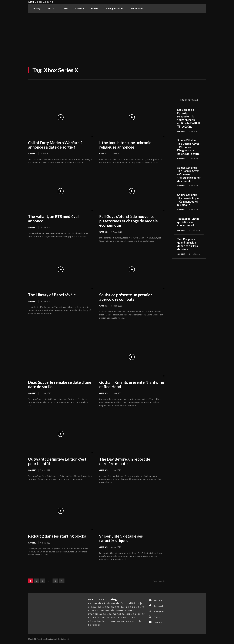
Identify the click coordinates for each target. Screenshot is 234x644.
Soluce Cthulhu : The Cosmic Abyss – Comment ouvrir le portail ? (188, 200)
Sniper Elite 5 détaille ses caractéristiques (121, 538)
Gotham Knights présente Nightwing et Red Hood (132, 385)
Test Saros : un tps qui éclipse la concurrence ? (188, 222)
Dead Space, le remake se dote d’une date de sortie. (60, 385)
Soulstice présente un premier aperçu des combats (126, 297)
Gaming (32, 154)
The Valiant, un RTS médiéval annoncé (53, 219)
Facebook (159, 606)
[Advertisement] (117, 36)
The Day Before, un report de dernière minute (125, 461)
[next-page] (62, 581)
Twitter (158, 617)
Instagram (159, 611)
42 (55, 581)
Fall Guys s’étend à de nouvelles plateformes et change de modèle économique (128, 221)
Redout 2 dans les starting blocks (57, 536)
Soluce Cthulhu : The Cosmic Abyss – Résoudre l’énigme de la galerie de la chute (188, 147)
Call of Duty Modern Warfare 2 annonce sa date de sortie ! (55, 145)
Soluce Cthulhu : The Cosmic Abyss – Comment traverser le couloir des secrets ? (189, 174)
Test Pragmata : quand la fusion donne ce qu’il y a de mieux (188, 244)
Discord (158, 600)
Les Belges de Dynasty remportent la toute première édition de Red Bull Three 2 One (189, 118)
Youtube (158, 622)
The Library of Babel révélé (52, 295)
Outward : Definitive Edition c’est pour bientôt (57, 461)
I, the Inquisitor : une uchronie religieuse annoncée (125, 145)
